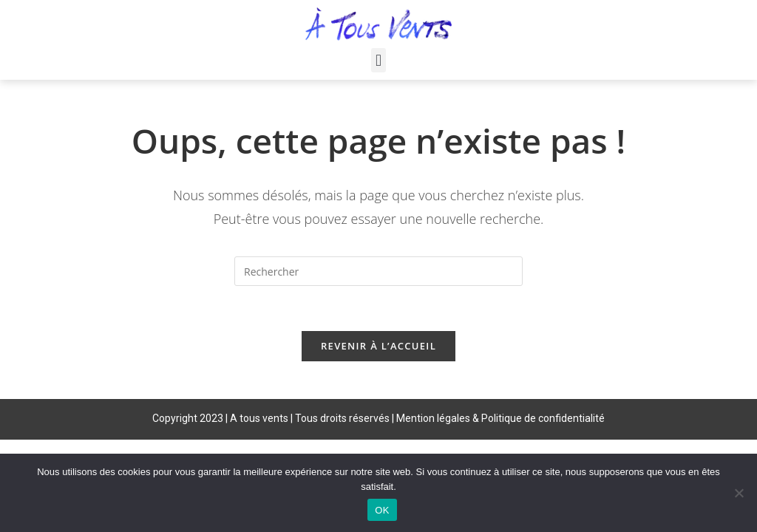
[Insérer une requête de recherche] (378, 271)
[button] (378, 60)
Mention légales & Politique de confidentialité (500, 418)
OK (382, 510)
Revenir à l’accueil (378, 346)
